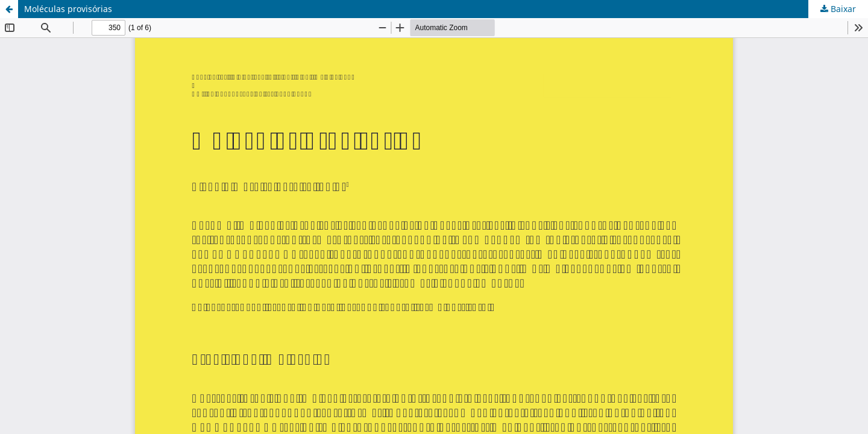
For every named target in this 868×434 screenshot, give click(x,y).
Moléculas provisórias (68, 9)
